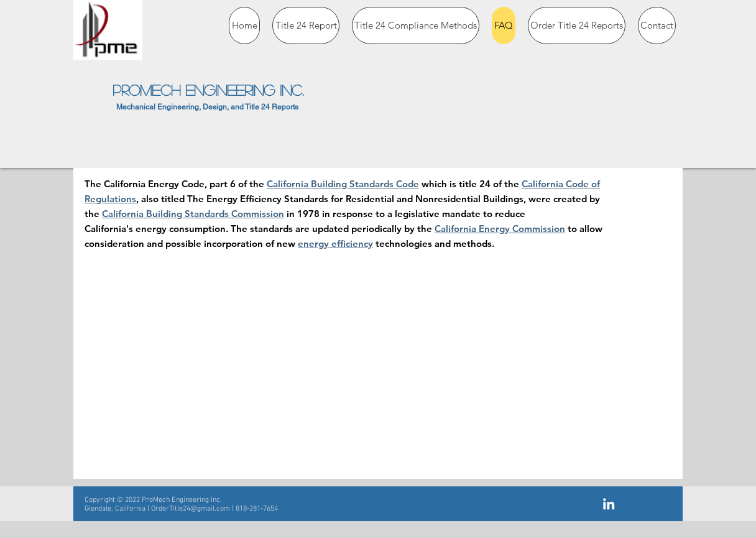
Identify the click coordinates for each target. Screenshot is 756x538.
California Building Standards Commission (193, 214)
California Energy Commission (500, 229)
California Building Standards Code (343, 184)
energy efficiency (335, 243)
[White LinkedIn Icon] (609, 504)
